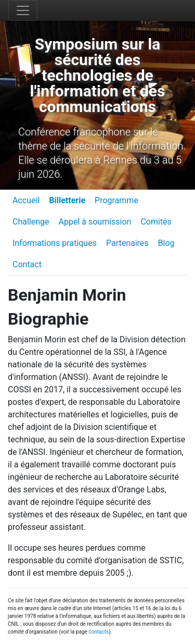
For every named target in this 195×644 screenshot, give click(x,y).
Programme (116, 200)
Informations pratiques (55, 243)
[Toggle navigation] (23, 10)
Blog (166, 243)
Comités (156, 222)
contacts (99, 632)
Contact (27, 264)
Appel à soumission (95, 222)
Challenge (31, 222)
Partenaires (127, 243)
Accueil (26, 200)
